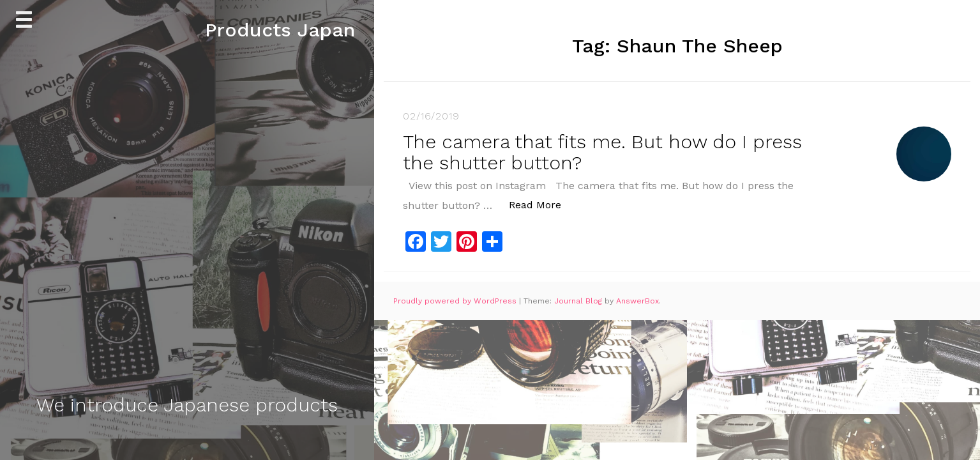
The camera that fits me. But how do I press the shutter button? (602, 152)
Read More (542, 204)
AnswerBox (637, 301)
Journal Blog (579, 301)
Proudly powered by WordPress (456, 301)
